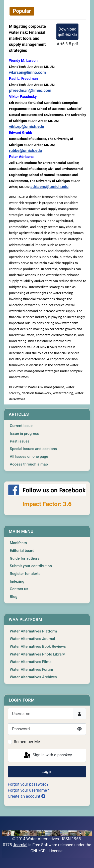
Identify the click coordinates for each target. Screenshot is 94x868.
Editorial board (22, 551)
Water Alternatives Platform (33, 631)
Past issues (20, 441)
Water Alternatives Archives (33, 677)
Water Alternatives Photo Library (37, 654)
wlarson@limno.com (27, 72)
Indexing (17, 581)
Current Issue (21, 426)
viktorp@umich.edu (27, 127)
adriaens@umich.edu (49, 187)
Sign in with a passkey (48, 755)
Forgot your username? (28, 790)
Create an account (27, 796)
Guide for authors (25, 558)
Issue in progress (24, 433)
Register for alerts (25, 574)
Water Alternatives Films (31, 662)
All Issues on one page (29, 457)
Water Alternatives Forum (31, 670)
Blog (14, 597)
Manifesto (18, 543)
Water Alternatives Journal (32, 639)
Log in (47, 772)
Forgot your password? (28, 784)
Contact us (19, 589)
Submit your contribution (31, 566)
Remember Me (27, 742)
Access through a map (29, 464)
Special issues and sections (33, 449)
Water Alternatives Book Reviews (38, 646)
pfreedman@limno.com (30, 90)
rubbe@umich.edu (25, 151)
